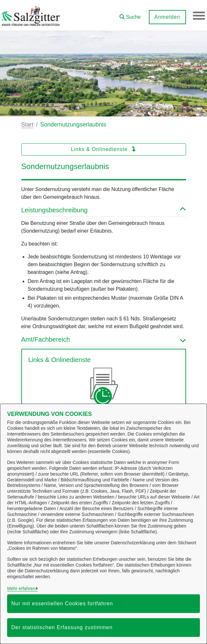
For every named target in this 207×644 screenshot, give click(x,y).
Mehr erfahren (21, 589)
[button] (129, 15)
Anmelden (167, 17)
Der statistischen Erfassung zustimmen (62, 627)
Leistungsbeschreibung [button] (104, 210)
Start (27, 125)
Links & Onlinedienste (103, 149)
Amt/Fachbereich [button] (104, 339)
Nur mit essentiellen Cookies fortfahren (62, 604)
